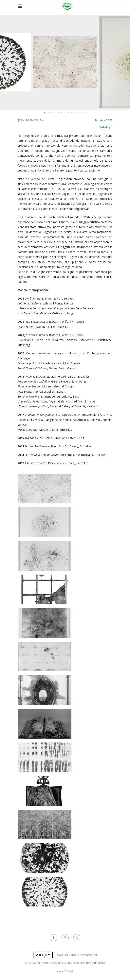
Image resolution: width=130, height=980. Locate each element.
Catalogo (106, 127)
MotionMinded (99, 963)
